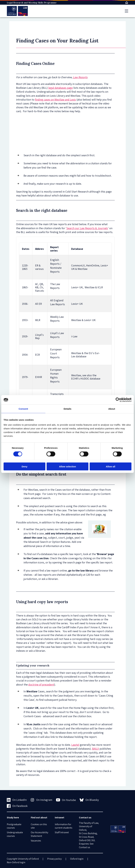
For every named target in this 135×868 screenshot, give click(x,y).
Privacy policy (54, 859)
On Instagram (41, 800)
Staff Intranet (62, 832)
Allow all (110, 466)
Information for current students (64, 826)
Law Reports (80, 77)
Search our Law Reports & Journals (87, 228)
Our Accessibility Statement (39, 834)
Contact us (85, 847)
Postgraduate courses (14, 826)
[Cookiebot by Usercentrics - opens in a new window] (118, 400)
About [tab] (112, 409)
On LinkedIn (17, 800)
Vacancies (36, 841)
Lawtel (75, 745)
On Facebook (17, 806)
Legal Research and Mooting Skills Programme (32, 3)
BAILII (96, 749)
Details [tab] (67, 409)
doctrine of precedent (41, 685)
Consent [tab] (23, 409)
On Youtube (66, 800)
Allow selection (67, 466)
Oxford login (77, 859)
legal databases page (61, 88)
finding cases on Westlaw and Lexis (55, 100)
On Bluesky (89, 800)
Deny (25, 466)
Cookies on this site (39, 826)
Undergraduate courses (15, 834)
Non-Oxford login (16, 862)
